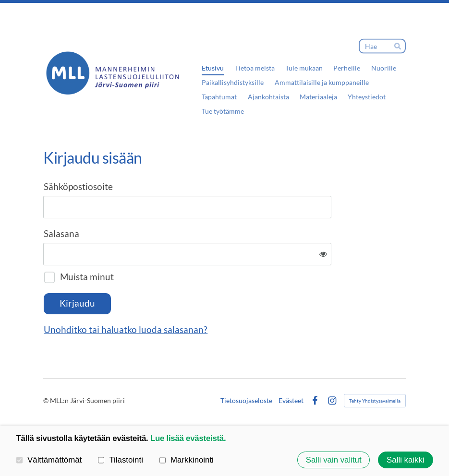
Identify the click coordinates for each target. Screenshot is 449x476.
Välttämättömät (49, 459)
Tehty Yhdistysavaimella (375, 401)
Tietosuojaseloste (246, 401)
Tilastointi (121, 459)
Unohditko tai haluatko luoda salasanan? (126, 330)
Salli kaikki (406, 459)
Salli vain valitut (334, 459)
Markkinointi (187, 459)
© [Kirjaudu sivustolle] (47, 400)
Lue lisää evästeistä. (188, 438)
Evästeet (291, 401)
